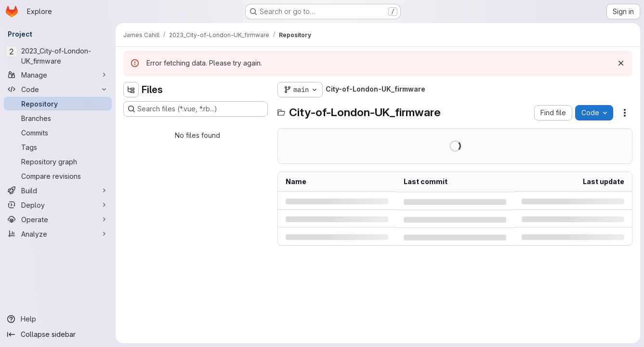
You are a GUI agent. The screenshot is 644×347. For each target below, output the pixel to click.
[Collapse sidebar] (58, 334)
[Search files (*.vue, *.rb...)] (196, 109)
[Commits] (58, 133)
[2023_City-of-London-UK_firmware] (58, 56)
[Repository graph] (58, 161)
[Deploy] (58, 205)
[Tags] (58, 147)
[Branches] (58, 118)
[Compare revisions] (58, 176)
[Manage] (58, 75)
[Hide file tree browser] (131, 90)
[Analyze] (58, 234)
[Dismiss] (621, 63)
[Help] (58, 319)
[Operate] (58, 219)
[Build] (58, 190)
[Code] (58, 89)
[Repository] (58, 104)
